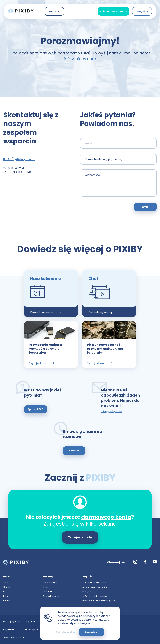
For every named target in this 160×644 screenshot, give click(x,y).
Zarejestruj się (80, 537)
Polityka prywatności (36, 630)
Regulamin (9, 630)
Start (6, 583)
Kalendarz (48, 592)
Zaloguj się (142, 11)
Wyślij (145, 207)
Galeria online (50, 583)
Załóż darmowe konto (114, 11)
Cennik (7, 587)
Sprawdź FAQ (36, 409)
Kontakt (74, 451)
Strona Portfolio (51, 596)
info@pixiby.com (80, 59)
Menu (54, 11)
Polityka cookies (65, 630)
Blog (6, 596)
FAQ (5, 592)
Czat (45, 587)
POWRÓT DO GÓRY (14, 638)
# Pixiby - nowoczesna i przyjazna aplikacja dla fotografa (95, 587)
